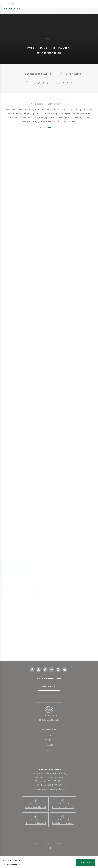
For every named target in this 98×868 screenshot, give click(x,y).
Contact (49, 740)
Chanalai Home (49, 730)
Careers (49, 750)
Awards (49, 745)
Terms (36, 843)
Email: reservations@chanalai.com (49, 789)
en (48, 848)
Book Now (86, 862)
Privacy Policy (47, 843)
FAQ (49, 735)
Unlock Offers (49, 687)
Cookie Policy (60, 843)
